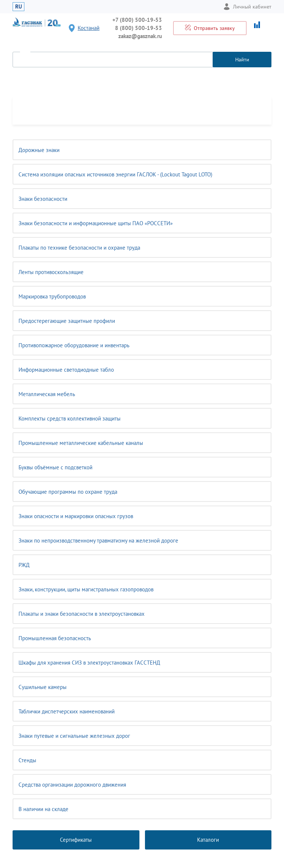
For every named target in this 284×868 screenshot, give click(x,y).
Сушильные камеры (43, 687)
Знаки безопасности (43, 199)
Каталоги (208, 840)
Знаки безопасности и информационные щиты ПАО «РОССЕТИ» (96, 223)
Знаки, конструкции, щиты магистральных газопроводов (86, 589)
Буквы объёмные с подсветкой (55, 467)
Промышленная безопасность (55, 638)
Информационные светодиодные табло (66, 370)
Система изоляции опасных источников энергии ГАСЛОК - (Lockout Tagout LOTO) (115, 174)
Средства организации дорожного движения (72, 785)
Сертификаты (76, 840)
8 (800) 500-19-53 (138, 28)
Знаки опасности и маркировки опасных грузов (76, 516)
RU (18, 6)
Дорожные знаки (39, 150)
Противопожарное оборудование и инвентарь (74, 345)
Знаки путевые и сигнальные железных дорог (74, 736)
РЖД (24, 565)
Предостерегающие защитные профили (67, 321)
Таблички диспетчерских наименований (67, 711)
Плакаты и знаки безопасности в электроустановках (82, 614)
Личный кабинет (247, 7)
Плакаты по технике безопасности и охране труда (79, 248)
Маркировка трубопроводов (52, 296)
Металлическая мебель (47, 394)
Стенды (27, 760)
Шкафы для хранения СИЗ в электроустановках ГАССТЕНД (89, 663)
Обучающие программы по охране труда (68, 492)
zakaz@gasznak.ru (140, 36)
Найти (242, 60)
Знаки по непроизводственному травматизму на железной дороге (98, 541)
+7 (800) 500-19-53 (137, 20)
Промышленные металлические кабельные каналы (81, 443)
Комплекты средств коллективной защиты (70, 418)
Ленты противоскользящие (51, 272)
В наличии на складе (43, 809)
